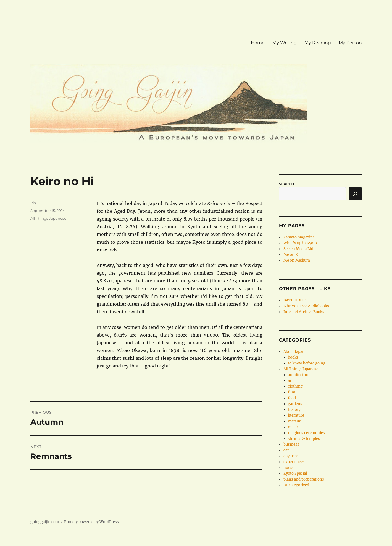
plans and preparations (304, 479)
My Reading (318, 43)
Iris (33, 203)
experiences (294, 462)
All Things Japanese (48, 218)
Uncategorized (296, 485)
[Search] (355, 194)
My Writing (285, 43)
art (290, 381)
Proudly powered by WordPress (91, 522)
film (292, 392)
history (294, 410)
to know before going (307, 363)
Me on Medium (297, 260)
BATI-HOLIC (295, 300)
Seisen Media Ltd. (299, 249)
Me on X (291, 255)
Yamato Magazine (299, 237)
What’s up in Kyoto (300, 243)
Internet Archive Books (304, 312)
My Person (350, 43)
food (292, 398)
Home (258, 43)
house (289, 468)
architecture (299, 375)
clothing (295, 386)
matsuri (295, 421)
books (293, 357)
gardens (295, 404)
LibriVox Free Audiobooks (306, 306)
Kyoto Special (295, 473)
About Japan (294, 352)
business (291, 444)
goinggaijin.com (45, 522)
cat (286, 450)
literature (296, 415)
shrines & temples (304, 439)
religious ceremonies (306, 433)
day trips (291, 456)
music (293, 427)
